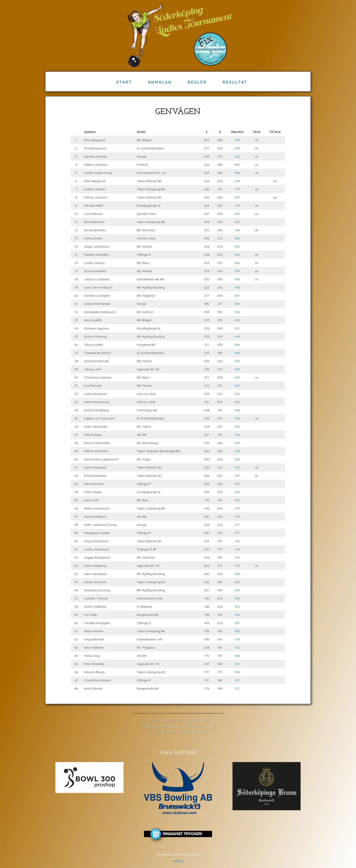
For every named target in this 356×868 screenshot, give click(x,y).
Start (124, 82)
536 (237, 140)
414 (237, 549)
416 (237, 541)
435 (237, 451)
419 (237, 508)
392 (237, 607)
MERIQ (178, 861)
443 (237, 386)
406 (237, 574)
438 (237, 418)
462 (237, 238)
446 (237, 345)
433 (237, 459)
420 (237, 500)
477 (237, 189)
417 (237, 525)
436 (237, 426)
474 (237, 206)
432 (237, 467)
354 (237, 672)
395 (237, 590)
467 (237, 222)
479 (237, 181)
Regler (197, 82)
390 (237, 615)
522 (237, 156)
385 (237, 631)
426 (237, 492)
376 (237, 639)
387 (237, 623)
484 (237, 173)
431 (237, 476)
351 (237, 680)
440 (237, 394)
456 (237, 304)
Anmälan (160, 82)
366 (237, 656)
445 (237, 353)
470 (237, 214)
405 (237, 582)
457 (237, 296)
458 (237, 287)
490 (237, 165)
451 (237, 328)
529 (237, 148)
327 (237, 688)
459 (237, 271)
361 (237, 664)
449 (237, 336)
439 (237, 410)
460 (237, 246)
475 (237, 197)
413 (237, 557)
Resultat (235, 82)
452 (237, 312)
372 (237, 647)
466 (237, 230)
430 (237, 484)
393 (237, 598)
